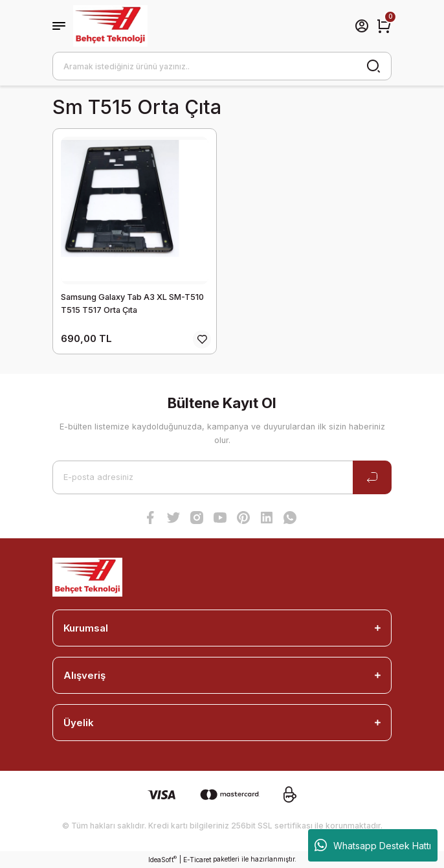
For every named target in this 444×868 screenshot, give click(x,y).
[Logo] (110, 26)
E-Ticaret (197, 860)
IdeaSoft (162, 859)
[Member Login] (362, 26)
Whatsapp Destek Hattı (373, 845)
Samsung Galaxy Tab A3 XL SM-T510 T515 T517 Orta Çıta (132, 303)
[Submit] (372, 477)
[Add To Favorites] (202, 339)
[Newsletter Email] (222, 477)
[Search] (222, 66)
